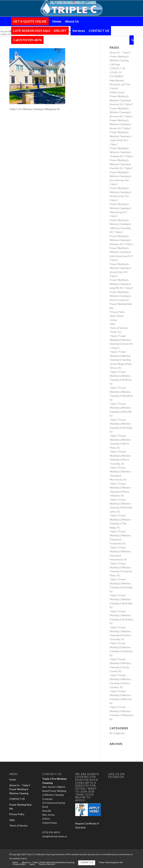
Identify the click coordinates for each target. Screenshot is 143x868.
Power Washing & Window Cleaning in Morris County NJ (120, 296)
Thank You (115, 332)
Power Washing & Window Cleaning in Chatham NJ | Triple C (122, 152)
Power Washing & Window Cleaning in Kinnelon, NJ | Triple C (122, 240)
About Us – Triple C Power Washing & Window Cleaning (120, 57)
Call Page (115, 64)
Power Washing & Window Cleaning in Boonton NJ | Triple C (121, 100)
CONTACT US (117, 68)
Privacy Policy (117, 312)
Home (13, 780)
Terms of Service (119, 328)
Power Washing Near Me (21, 807)
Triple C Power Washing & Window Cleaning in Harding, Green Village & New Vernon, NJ (121, 360)
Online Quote (117, 92)
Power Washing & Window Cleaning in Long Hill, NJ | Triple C (121, 284)
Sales (112, 324)
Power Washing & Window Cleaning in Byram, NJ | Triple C (120, 124)
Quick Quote (117, 316)
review (113, 320)
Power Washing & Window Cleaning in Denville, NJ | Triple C (121, 164)
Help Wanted (117, 80)
